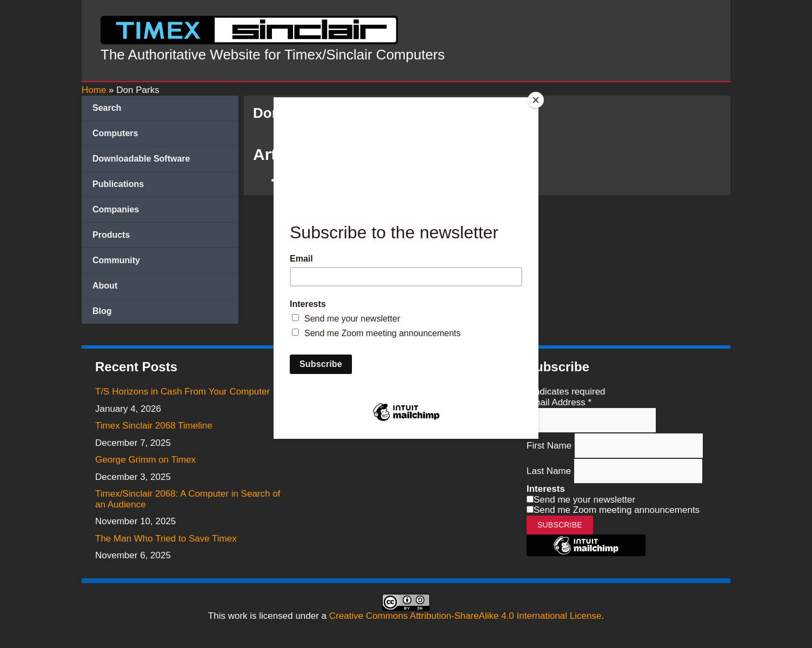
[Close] (536, 100)
